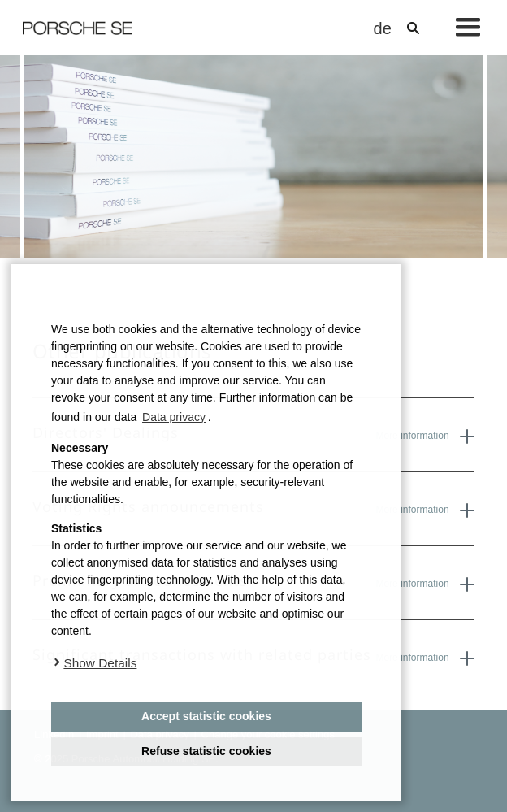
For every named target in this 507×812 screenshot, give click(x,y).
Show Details (100, 663)
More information (425, 436)
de (380, 28)
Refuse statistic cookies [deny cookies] (206, 751)
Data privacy (174, 417)
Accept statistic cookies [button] (206, 716)
